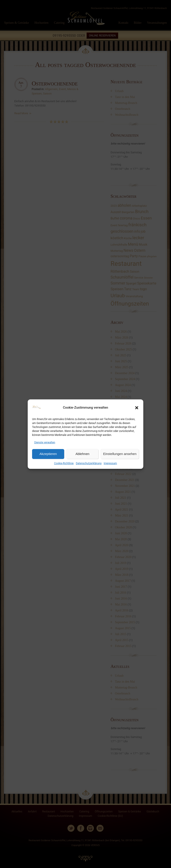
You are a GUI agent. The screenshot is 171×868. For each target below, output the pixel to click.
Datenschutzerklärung (89, 463)
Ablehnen (82, 454)
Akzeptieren (48, 454)
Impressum (110, 463)
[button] (137, 408)
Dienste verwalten (45, 442)
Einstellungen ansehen (120, 454)
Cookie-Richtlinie (64, 463)
